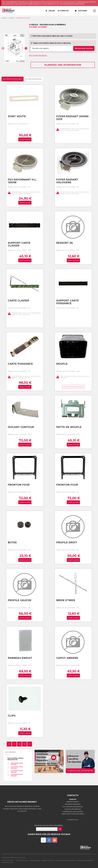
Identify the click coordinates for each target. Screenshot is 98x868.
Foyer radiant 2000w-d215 (73, 118)
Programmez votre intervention (73, 387)
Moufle (62, 364)
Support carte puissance (68, 302)
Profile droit (67, 542)
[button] (3, 48)
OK (60, 829)
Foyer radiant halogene (67, 181)
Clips (12, 716)
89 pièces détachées (13, 79)
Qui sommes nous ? (8, 860)
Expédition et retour (48, 860)
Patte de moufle (69, 427)
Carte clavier (18, 301)
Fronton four (19, 485)
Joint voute (17, 116)
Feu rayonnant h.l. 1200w (22, 181)
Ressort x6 (65, 243)
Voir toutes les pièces (38, 55)
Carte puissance (20, 364)
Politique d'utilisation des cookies (65, 860)
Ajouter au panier (25, 139)
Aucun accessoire (33, 79)
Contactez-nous (73, 820)
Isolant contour (21, 427)
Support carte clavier (19, 244)
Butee (12, 542)
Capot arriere (67, 658)
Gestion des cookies (7, 862)
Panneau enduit (20, 658)
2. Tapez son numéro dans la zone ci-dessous (51, 43)
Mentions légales (35, 860)
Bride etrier (66, 600)
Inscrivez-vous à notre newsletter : (49, 825)
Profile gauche (20, 600)
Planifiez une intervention (63, 65)
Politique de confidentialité (85, 860)
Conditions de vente (22, 860)
